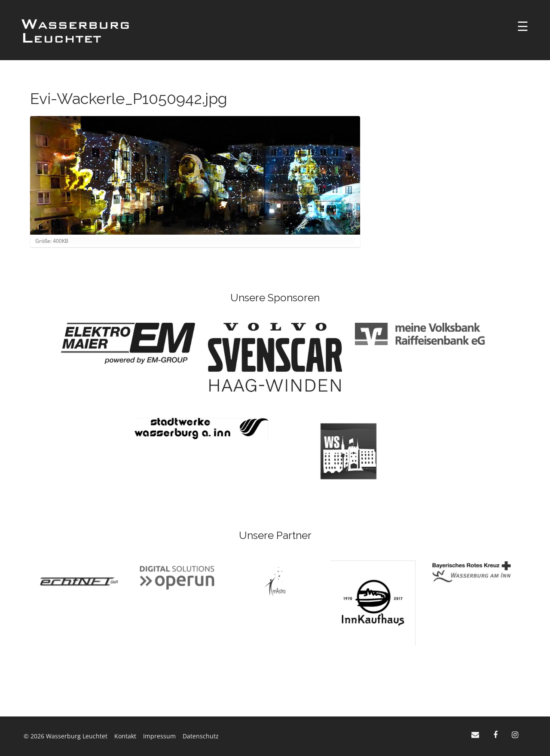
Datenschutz (201, 736)
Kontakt (125, 736)
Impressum (159, 736)
